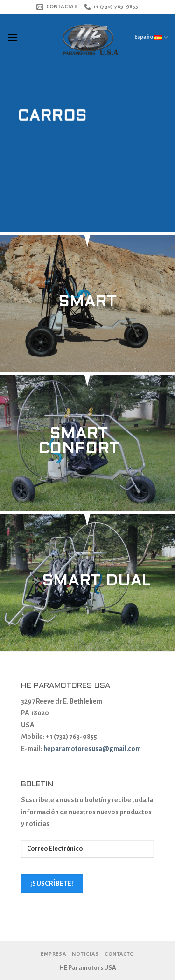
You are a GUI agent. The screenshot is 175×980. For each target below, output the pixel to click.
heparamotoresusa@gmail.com (92, 749)
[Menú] (13, 37)
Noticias (85, 954)
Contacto (119, 954)
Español (151, 37)
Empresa (53, 954)
